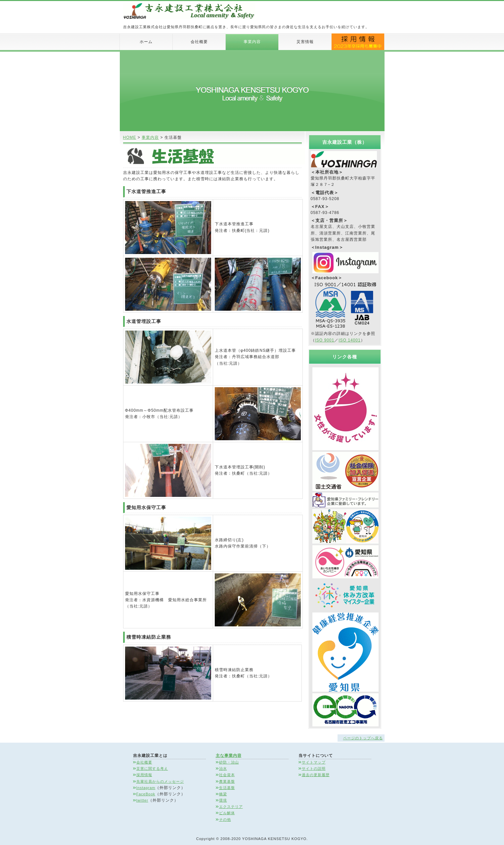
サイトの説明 (314, 768)
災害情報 (305, 42)
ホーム (146, 42)
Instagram (146, 788)
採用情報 (144, 775)
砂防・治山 (229, 762)
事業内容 (252, 42)
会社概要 (199, 42)
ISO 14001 (349, 340)
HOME (130, 137)
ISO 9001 (325, 340)
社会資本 (227, 775)
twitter (142, 800)
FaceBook (146, 794)
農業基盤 (227, 781)
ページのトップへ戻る (363, 738)
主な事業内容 (229, 756)
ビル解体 (227, 813)
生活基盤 (227, 788)
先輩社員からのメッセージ (160, 781)
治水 (223, 768)
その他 (225, 819)
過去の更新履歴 (316, 775)
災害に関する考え (152, 768)
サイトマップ (314, 762)
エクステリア (231, 807)
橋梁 (223, 794)
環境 (223, 800)
